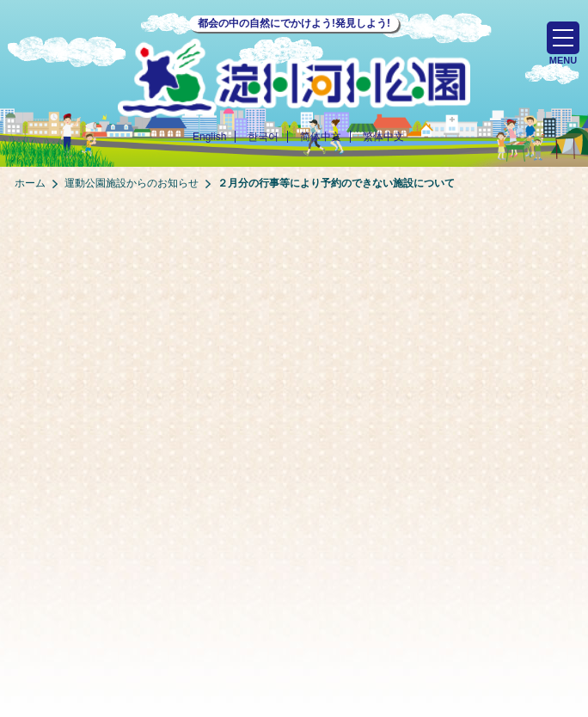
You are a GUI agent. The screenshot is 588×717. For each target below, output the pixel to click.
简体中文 (321, 137)
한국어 (263, 137)
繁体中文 (383, 137)
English (209, 137)
